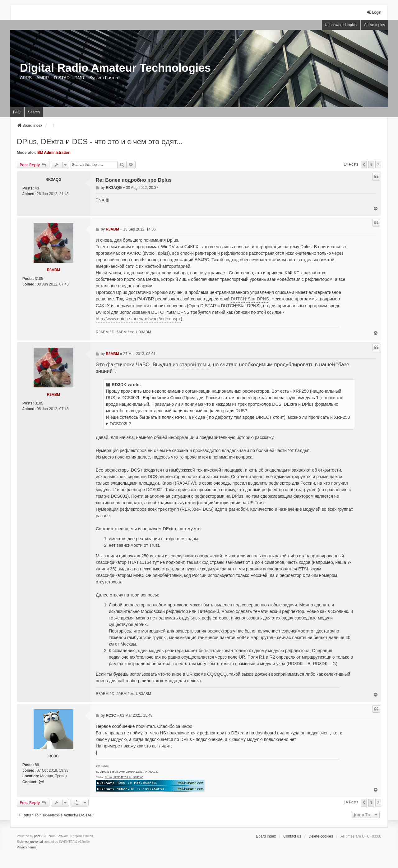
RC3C (54, 756)
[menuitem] (22, 847)
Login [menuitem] (374, 12)
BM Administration (54, 153)
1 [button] (371, 165)
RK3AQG (53, 180)
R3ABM (54, 270)
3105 (39, 279)
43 (37, 188)
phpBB (39, 836)
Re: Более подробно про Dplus (134, 180)
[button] (364, 165)
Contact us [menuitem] (292, 836)
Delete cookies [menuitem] (321, 836)
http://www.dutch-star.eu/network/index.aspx (138, 319)
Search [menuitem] (34, 112)
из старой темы (191, 365)
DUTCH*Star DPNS (250, 299)
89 (37, 765)
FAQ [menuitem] (17, 112)
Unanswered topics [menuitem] (341, 25)
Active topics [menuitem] (375, 25)
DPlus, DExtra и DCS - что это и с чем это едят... (100, 142)
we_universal (34, 842)
